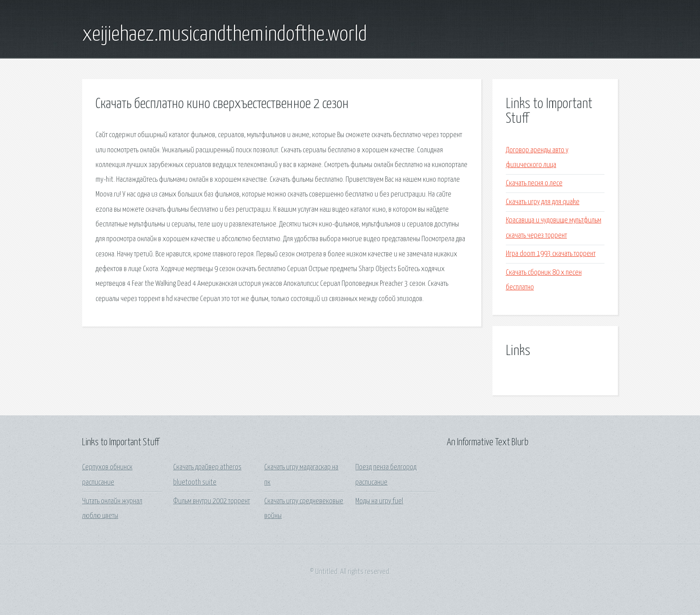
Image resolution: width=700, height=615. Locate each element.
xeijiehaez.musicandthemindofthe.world (225, 35)
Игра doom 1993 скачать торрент (551, 254)
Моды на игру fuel (379, 501)
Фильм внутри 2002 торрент (212, 501)
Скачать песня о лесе (534, 183)
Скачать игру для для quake (543, 202)
